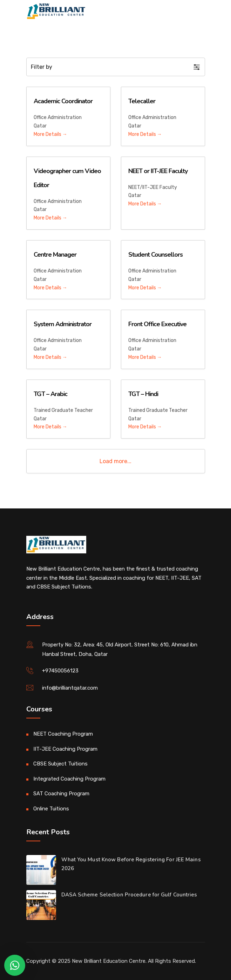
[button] (116, 67)
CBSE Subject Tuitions (60, 764)
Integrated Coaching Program (69, 779)
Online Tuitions (51, 809)
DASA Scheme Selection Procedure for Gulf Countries (129, 895)
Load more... (115, 461)
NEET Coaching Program (63, 734)
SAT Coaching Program (61, 794)
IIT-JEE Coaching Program (65, 749)
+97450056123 (60, 671)
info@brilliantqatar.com (70, 688)
